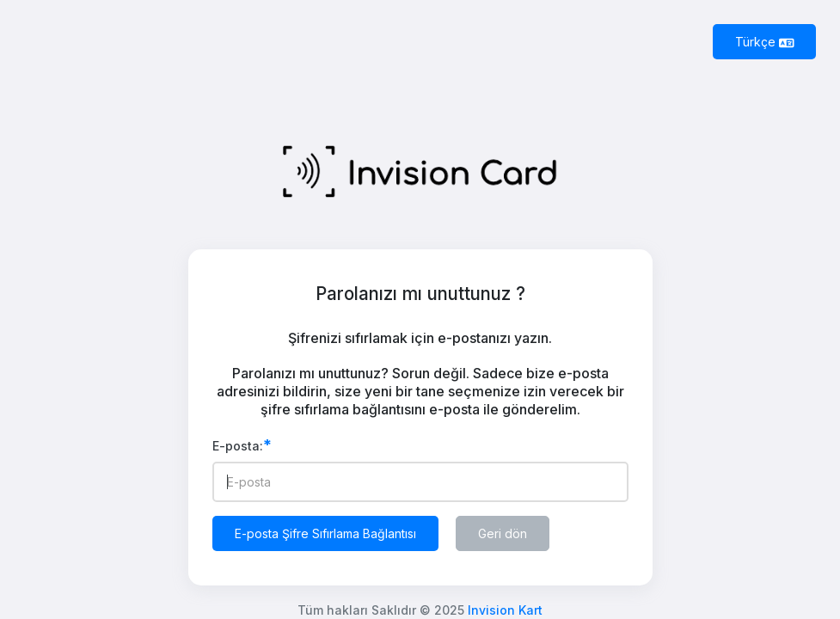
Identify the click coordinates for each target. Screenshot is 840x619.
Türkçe (765, 42)
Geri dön (503, 533)
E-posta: (242, 446)
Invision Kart (505, 610)
